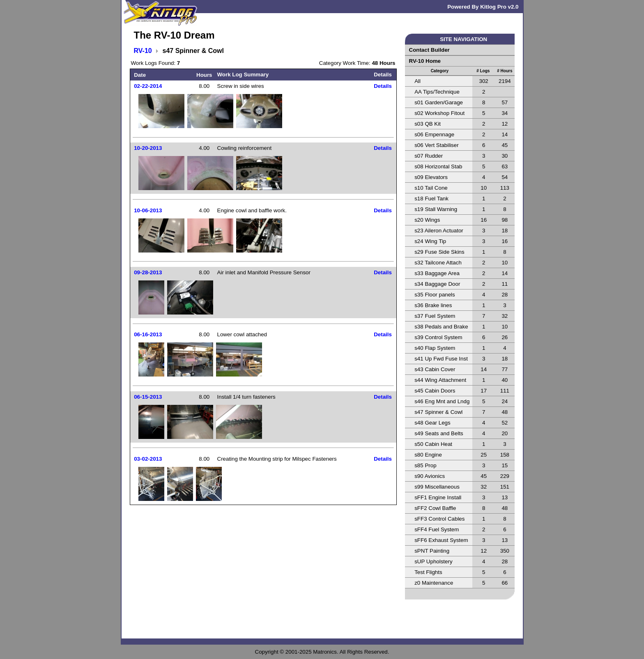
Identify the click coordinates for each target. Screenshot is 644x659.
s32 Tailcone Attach (438, 263)
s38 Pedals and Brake (441, 327)
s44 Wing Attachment (440, 380)
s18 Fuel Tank (431, 199)
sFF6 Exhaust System (441, 540)
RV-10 (143, 51)
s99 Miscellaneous (437, 487)
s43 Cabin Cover (435, 369)
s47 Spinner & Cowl (438, 412)
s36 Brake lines (433, 305)
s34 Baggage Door (437, 284)
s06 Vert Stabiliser (436, 145)
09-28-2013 (148, 272)
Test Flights (428, 572)
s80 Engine (428, 455)
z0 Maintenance (434, 583)
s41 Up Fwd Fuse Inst (441, 359)
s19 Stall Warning (436, 209)
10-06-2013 (148, 210)
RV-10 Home (425, 61)
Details (383, 86)
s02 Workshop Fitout (439, 113)
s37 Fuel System (435, 316)
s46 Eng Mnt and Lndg (442, 401)
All (417, 81)
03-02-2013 (148, 459)
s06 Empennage (434, 134)
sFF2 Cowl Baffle (435, 508)
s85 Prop (425, 465)
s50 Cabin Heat (433, 444)
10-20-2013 (148, 148)
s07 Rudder (429, 156)
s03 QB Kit (428, 124)
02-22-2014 (148, 86)
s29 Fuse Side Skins (439, 252)
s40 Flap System (435, 348)
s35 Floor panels (435, 295)
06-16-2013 (148, 334)
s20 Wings (427, 220)
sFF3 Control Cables (439, 519)
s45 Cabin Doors (435, 391)
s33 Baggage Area (437, 273)
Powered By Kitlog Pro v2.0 (483, 7)
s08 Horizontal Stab (438, 166)
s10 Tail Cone (431, 188)
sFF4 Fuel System (437, 529)
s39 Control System (438, 337)
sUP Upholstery (433, 561)
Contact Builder (429, 50)
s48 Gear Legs (432, 423)
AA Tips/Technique (437, 92)
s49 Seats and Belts (439, 433)
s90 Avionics (430, 476)
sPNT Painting (432, 551)
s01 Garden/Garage (439, 102)
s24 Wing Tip (430, 241)
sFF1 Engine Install (438, 497)
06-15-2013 (148, 397)
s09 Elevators (431, 177)
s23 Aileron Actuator (439, 231)
